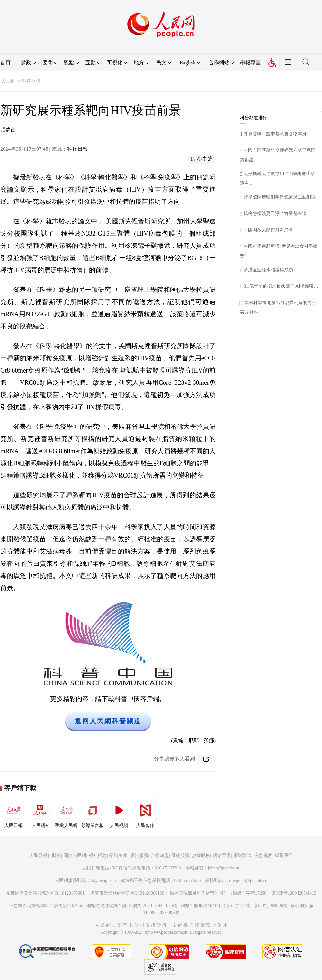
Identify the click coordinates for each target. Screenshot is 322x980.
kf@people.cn (103, 881)
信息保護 (263, 855)
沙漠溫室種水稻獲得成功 (268, 270)
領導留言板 (93, 814)
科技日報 (77, 149)
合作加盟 (160, 855)
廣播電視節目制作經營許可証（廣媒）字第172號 (218, 893)
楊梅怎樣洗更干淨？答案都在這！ (277, 214)
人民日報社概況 (45, 855)
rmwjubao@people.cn (247, 881)
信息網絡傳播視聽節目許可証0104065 (46, 906)
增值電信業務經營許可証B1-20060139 (127, 893)
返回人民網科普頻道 (108, 721)
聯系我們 (284, 855)
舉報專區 (250, 63)
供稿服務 (180, 855)
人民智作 (145, 814)
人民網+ (40, 814)
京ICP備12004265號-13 (294, 893)
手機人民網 (66, 814)
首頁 (5, 63)
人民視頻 (119, 814)
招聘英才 (118, 855)
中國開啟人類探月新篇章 (268, 230)
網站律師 (242, 855)
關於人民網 (75, 855)
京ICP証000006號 (271, 906)
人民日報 (13, 814)
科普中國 (31, 81)
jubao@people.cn (224, 868)
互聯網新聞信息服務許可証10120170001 (45, 893)
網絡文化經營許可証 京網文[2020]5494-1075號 (132, 906)
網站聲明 (222, 855)
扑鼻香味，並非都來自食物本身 (275, 134)
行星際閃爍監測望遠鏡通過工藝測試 (280, 197)
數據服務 (201, 855)
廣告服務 (139, 855)
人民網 (8, 81)
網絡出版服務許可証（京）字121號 (215, 906)
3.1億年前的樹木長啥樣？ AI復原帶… (281, 286)
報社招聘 (98, 855)
